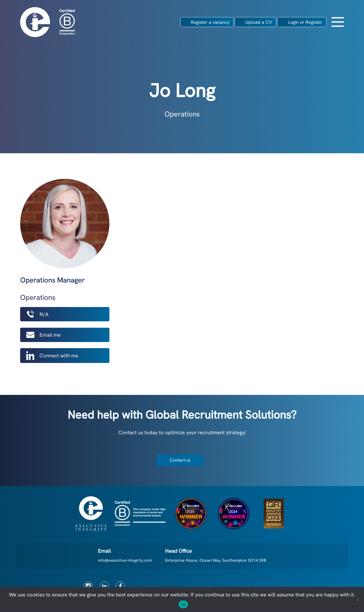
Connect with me (52, 355)
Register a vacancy (210, 22)
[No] (358, 599)
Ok (183, 604)
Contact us (180, 460)
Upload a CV (259, 22)
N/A (37, 314)
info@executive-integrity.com (125, 560)
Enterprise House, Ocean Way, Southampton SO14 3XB (216, 560)
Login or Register (305, 22)
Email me (43, 335)
